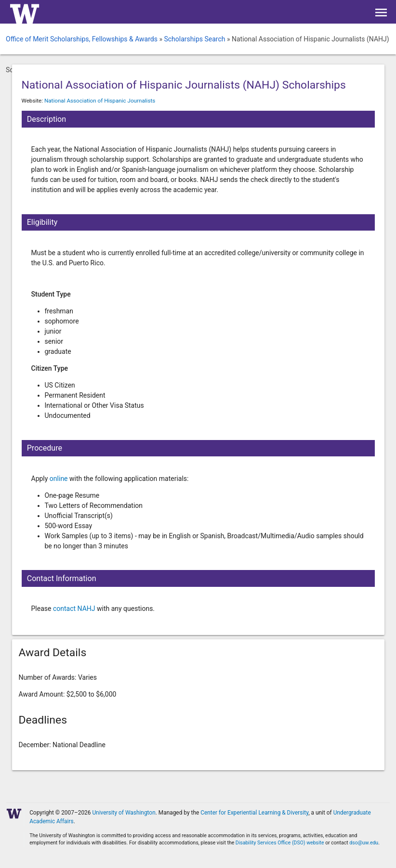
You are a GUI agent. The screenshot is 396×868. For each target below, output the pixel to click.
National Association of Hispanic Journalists (100, 101)
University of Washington (124, 813)
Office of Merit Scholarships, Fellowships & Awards (82, 39)
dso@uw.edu (364, 843)
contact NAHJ (75, 609)
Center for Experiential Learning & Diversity (254, 813)
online (59, 479)
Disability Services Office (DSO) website (280, 843)
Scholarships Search (194, 39)
